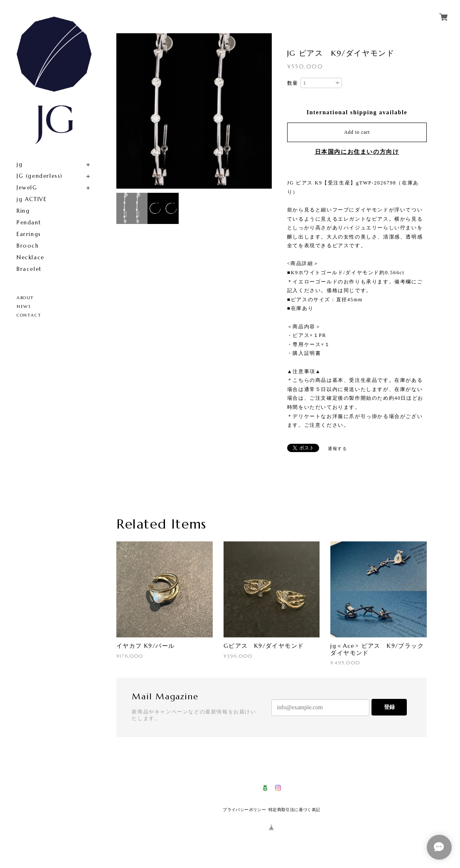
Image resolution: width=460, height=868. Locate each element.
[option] (194, 111)
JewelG (27, 188)
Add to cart (357, 132)
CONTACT (29, 315)
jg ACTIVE (32, 199)
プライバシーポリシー (244, 810)
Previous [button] (125, 111)
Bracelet (29, 269)
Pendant (29, 223)
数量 (293, 83)
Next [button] (263, 111)
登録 (389, 707)
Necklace (31, 257)
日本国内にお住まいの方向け (357, 152)
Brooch (28, 246)
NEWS (24, 306)
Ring (23, 211)
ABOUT (25, 298)
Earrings (29, 234)
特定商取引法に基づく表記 (294, 810)
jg (20, 164)
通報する (337, 449)
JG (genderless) (40, 176)
